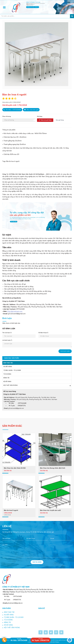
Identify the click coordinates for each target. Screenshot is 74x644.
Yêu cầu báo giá (31, 110)
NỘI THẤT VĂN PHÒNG (37, 386)
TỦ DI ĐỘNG (7, 374)
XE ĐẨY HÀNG (8, 367)
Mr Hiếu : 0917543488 (12, 110)
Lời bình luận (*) (7, 340)
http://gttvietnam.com (15, 311)
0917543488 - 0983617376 (35, 7)
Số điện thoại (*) (43, 333)
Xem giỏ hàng (60, 120)
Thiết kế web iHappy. (53, 642)
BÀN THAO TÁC (8, 363)
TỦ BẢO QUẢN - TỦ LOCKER (12, 370)
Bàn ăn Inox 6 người (13, 161)
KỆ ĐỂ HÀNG (7, 382)
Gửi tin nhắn (37, 562)
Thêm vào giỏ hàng (45, 120)
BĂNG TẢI (6, 378)
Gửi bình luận (65, 351)
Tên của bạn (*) (7, 333)
